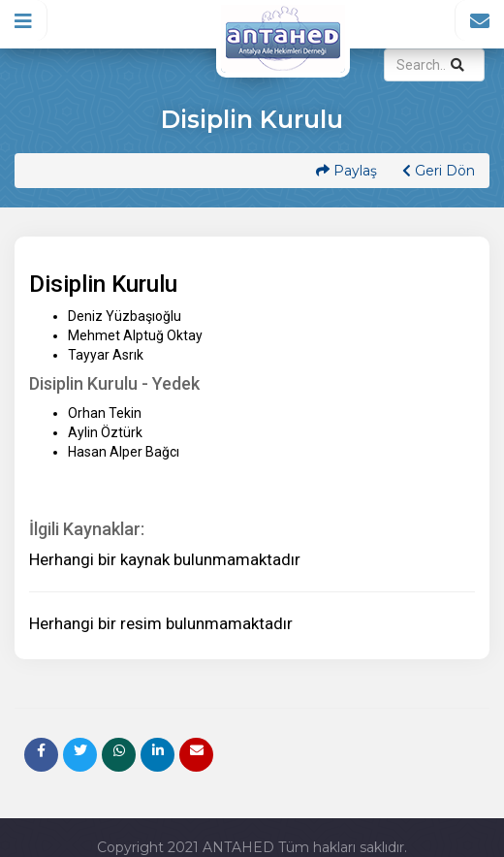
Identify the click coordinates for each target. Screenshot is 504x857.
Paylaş (346, 171)
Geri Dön (439, 171)
